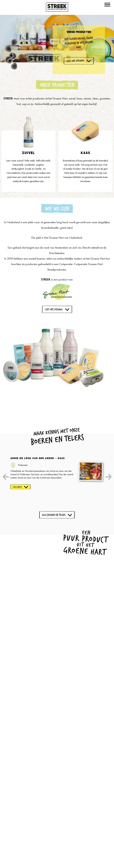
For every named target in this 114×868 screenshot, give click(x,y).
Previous (6, 477)
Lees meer (17, 487)
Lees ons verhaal (54, 309)
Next (108, 477)
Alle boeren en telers (54, 515)
